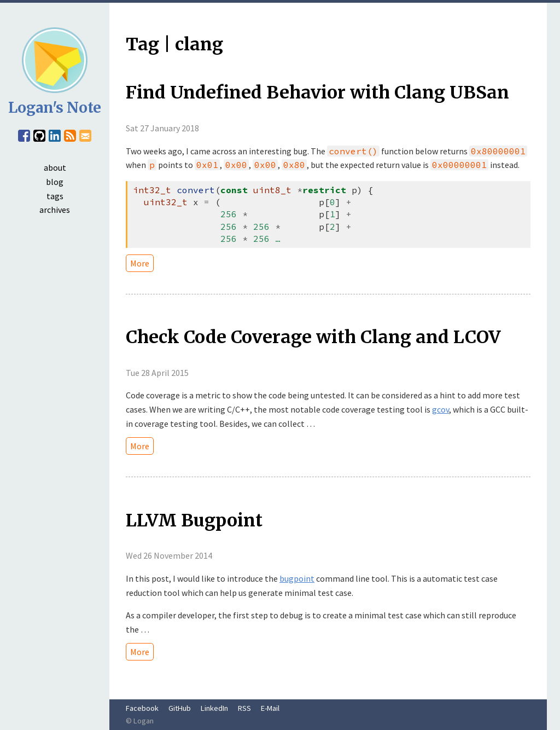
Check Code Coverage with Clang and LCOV (313, 337)
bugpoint (297, 578)
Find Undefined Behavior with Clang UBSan (317, 92)
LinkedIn (214, 708)
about (55, 167)
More (140, 263)
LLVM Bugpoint (194, 520)
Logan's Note (55, 108)
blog (55, 182)
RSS (244, 708)
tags (55, 196)
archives (55, 210)
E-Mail (270, 708)
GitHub (180, 708)
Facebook (142, 708)
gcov (441, 409)
